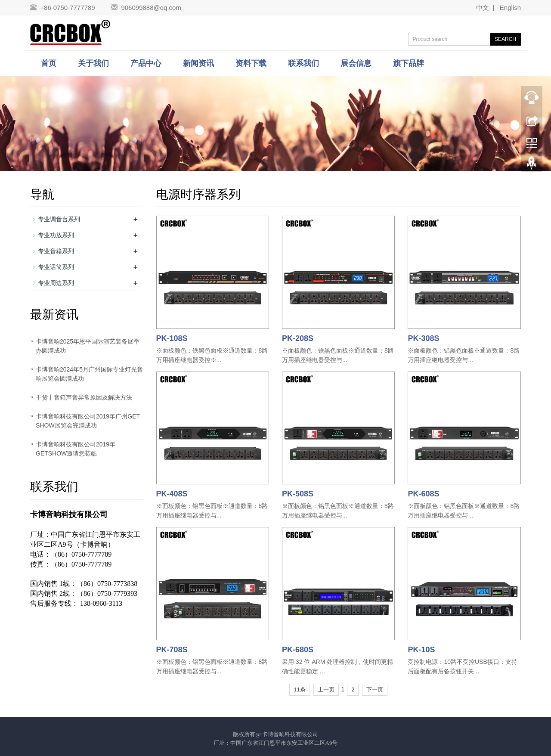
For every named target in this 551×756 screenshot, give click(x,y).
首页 (49, 63)
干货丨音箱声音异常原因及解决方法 (84, 397)
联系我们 (303, 63)
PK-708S (172, 650)
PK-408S (172, 494)
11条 (299, 689)
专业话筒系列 (56, 267)
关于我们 (93, 63)
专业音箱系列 (56, 251)
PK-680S (298, 650)
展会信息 (356, 63)
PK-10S (421, 650)
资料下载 (251, 63)
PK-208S (298, 338)
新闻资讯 (198, 63)
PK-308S (423, 338)
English (508, 8)
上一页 (326, 689)
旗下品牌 (409, 63)
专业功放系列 (56, 235)
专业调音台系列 (59, 219)
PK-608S (423, 494)
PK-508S (298, 494)
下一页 (375, 689)
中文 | (486, 8)
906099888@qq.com (151, 8)
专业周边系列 (56, 283)
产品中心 (146, 63)
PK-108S (172, 338)
